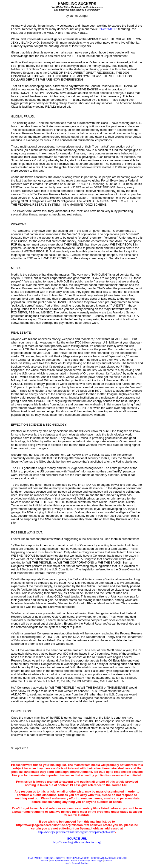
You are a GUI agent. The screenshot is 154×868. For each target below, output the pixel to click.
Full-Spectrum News (60, 861)
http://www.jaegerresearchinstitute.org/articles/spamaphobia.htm (77, 832)
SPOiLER (121, 858)
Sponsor (108, 861)
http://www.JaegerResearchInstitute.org (77, 842)
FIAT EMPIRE (108, 29)
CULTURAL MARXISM (77, 858)
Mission (45, 861)
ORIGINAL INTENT (54, 858)
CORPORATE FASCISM (103, 858)
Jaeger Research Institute (77, 863)
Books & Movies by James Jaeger (87, 861)
